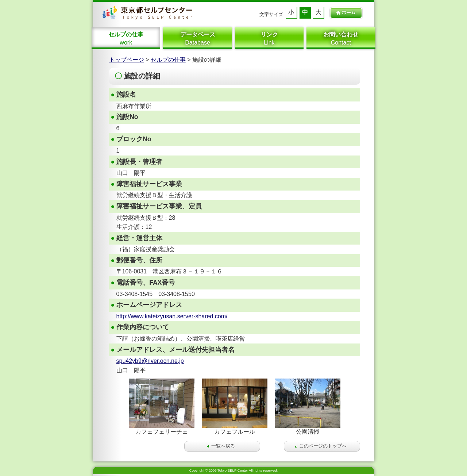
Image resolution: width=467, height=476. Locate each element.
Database (197, 38)
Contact (341, 38)
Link (269, 38)
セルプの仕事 (168, 60)
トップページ (127, 60)
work (126, 38)
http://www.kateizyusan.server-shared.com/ (172, 316)
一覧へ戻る (221, 446)
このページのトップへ (320, 446)
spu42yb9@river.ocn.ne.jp (150, 361)
